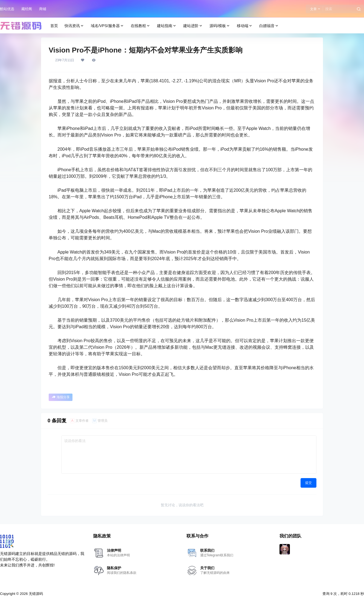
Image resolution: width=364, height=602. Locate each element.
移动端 (245, 26)
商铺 (43, 9)
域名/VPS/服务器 (107, 26)
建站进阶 (193, 26)
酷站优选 (7, 9)
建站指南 (167, 26)
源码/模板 (220, 26)
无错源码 (35, 594)
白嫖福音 (269, 26)
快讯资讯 (74, 26)
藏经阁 (27, 9)
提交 (308, 483)
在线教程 (141, 26)
